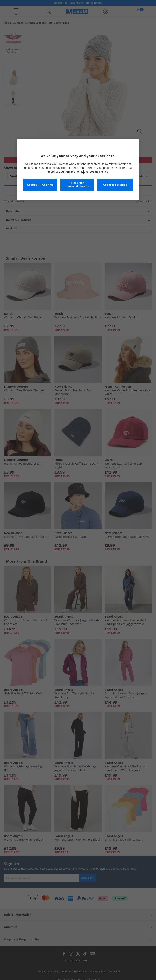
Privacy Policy (74, 172)
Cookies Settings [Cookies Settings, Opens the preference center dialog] (115, 185)
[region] (78, 170)
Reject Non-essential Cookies (77, 185)
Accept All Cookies (40, 185)
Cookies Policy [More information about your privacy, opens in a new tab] (99, 172)
